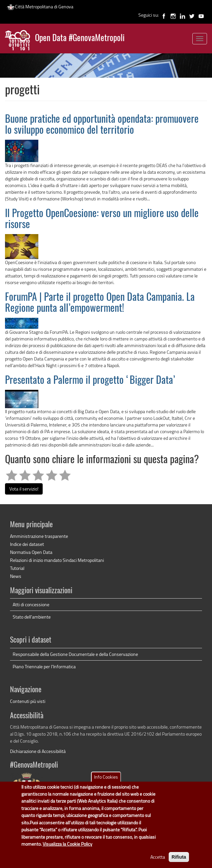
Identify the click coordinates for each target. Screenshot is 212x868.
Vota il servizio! (24, 489)
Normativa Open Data (31, 552)
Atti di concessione (31, 604)
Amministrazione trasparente (39, 536)
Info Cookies (106, 783)
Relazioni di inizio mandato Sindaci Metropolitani (57, 560)
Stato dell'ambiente (32, 617)
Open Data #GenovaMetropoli (80, 39)
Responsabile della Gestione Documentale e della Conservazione (75, 654)
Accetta (158, 863)
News (16, 576)
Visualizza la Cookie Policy (67, 850)
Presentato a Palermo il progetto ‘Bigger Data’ (90, 381)
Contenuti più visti (28, 701)
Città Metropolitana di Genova (40, 7)
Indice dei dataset (27, 544)
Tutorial (17, 568)
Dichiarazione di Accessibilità (38, 751)
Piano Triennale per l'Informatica (44, 666)
